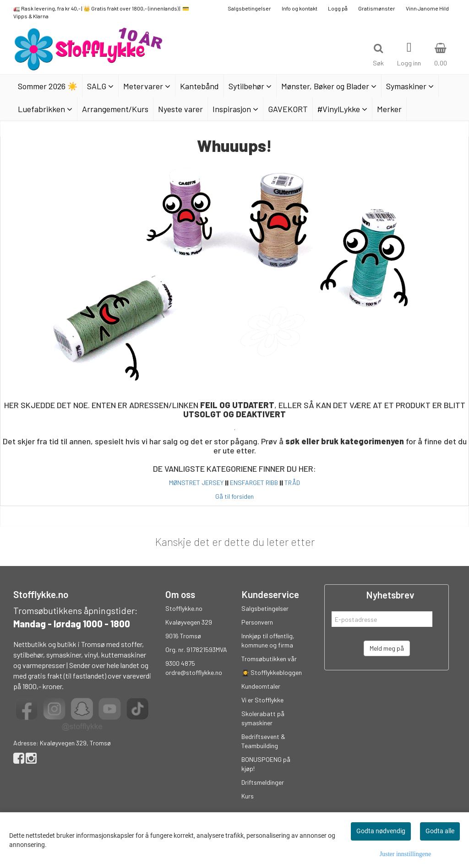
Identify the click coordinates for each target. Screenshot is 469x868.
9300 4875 (180, 663)
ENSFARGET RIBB (254, 483)
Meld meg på (387, 648)
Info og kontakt (300, 8)
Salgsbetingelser (249, 8)
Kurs (248, 796)
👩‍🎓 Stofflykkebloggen (272, 672)
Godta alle (440, 831)
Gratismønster (377, 8)
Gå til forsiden (234, 496)
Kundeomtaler (261, 686)
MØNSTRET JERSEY (196, 483)
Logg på (338, 8)
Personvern (257, 622)
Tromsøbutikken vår (269, 659)
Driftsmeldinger (263, 782)
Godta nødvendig (381, 831)
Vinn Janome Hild (427, 8)
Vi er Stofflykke (262, 700)
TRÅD (292, 483)
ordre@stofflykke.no (194, 672)
